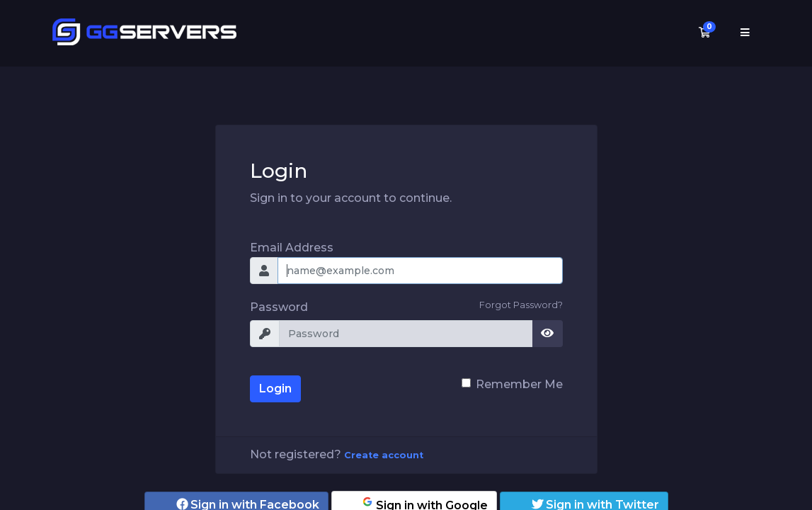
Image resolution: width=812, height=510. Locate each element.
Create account (384, 455)
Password (279, 307)
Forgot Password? (521, 305)
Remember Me (519, 384)
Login (275, 389)
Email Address (292, 248)
